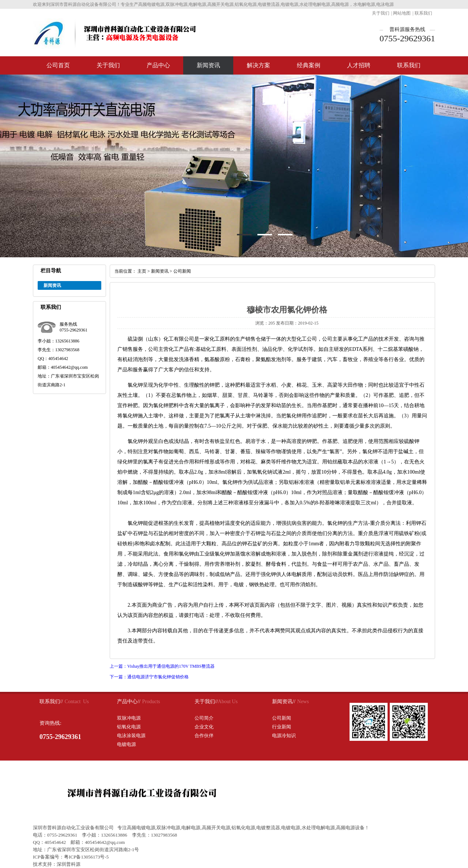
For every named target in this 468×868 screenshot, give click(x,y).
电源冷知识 (284, 736)
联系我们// (51, 702)
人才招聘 (359, 65)
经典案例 (309, 65)
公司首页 (58, 65)
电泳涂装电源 (131, 736)
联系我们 (423, 13)
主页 (142, 271)
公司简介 (204, 718)
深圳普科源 (69, 864)
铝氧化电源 (129, 727)
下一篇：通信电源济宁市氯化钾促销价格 (149, 677)
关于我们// (206, 702)
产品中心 (158, 65)
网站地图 (402, 13)
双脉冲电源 (129, 718)
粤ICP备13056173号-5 (86, 857)
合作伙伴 (204, 736)
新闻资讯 (208, 65)
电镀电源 (127, 744)
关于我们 (381, 13)
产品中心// (129, 702)
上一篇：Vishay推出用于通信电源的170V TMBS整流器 (162, 666)
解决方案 (258, 65)
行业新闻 (282, 727)
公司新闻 (182, 271)
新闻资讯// (284, 702)
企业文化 (204, 727)
